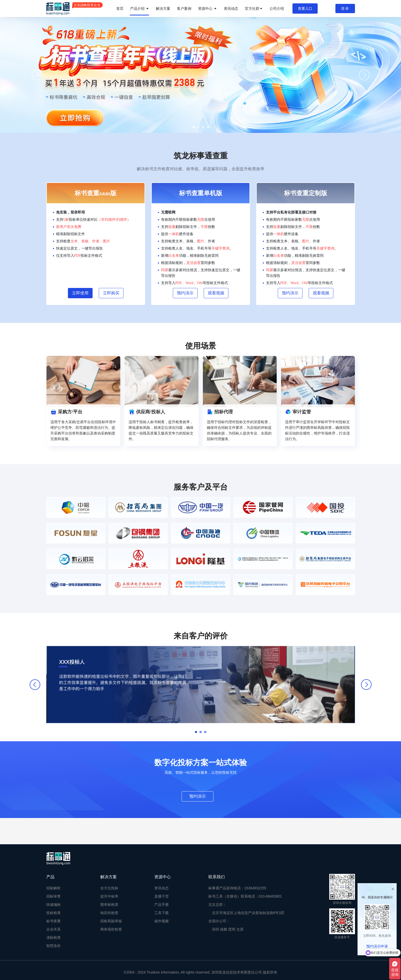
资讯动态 (231, 8)
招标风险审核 (111, 921)
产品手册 (162, 905)
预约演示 (198, 796)
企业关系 (54, 929)
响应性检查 (109, 913)
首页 (120, 8)
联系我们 (217, 877)
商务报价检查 (111, 929)
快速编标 (54, 905)
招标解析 (54, 888)
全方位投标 (109, 888)
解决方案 (163, 8)
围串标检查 (109, 905)
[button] (194, 127)
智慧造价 (54, 946)
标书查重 (54, 921)
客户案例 (184, 8)
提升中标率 (109, 896)
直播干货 (162, 896)
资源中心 (208, 8)
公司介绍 (277, 8)
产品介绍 (140, 8)
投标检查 (54, 913)
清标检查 (54, 938)
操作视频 (162, 921)
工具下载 (162, 913)
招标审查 (54, 896)
